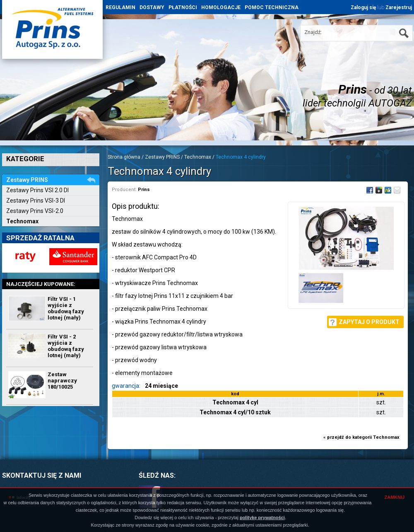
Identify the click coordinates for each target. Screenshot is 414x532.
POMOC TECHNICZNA (272, 7)
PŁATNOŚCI (183, 7)
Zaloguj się (363, 7)
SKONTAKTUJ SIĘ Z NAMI (42, 475)
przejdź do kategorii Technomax (363, 437)
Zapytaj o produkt (369, 322)
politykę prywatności (262, 517)
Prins (144, 190)
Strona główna (124, 157)
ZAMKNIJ (395, 497)
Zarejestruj (399, 7)
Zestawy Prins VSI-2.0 (35, 211)
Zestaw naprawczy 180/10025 (62, 381)
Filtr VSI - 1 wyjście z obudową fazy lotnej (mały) (66, 308)
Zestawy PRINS (162, 157)
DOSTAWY (152, 7)
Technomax (22, 221)
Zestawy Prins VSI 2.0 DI (37, 190)
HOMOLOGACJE (221, 7)
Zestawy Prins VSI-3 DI (36, 201)
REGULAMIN (120, 7)
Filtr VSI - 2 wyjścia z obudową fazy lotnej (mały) (66, 346)
